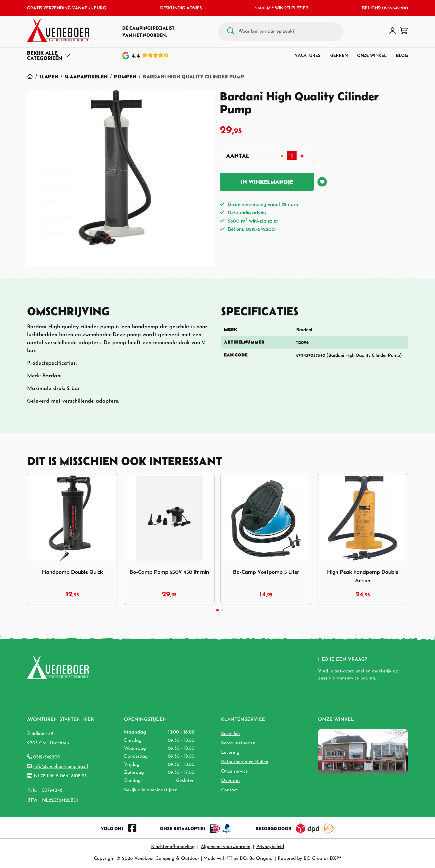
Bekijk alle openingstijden (151, 790)
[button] (393, 31)
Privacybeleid (270, 847)
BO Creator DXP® (323, 859)
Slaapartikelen (86, 76)
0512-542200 (47, 757)
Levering (230, 753)
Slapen (49, 76)
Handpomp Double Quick (72, 572)
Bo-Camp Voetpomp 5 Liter (266, 572)
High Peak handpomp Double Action (363, 576)
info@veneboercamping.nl (61, 767)
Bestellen (230, 734)
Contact (229, 790)
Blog (402, 55)
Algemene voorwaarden (226, 847)
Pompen (125, 76)
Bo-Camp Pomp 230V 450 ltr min (169, 572)
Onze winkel (372, 55)
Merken (339, 55)
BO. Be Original (257, 859)
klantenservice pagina (352, 678)
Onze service (234, 771)
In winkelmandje (267, 182)
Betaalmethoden (238, 743)
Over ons (231, 781)
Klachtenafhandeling (173, 847)
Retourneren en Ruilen (245, 762)
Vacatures (307, 55)
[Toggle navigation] (49, 55)
